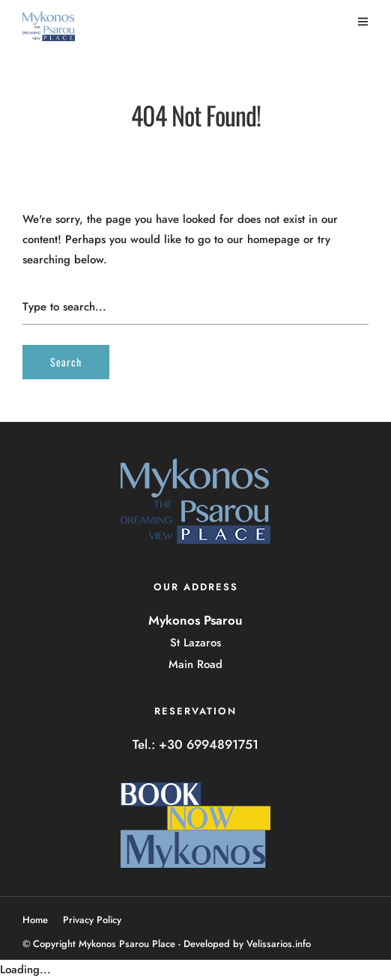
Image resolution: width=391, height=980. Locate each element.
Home (35, 920)
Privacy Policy (92, 920)
